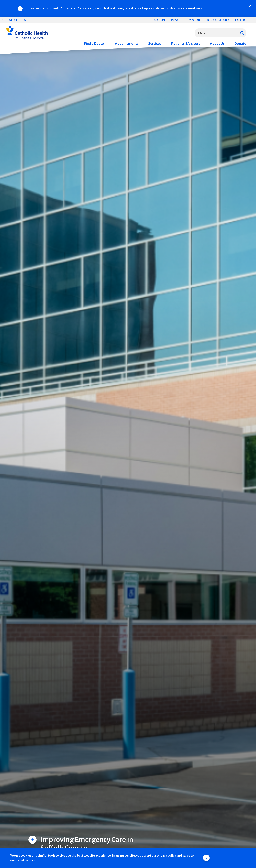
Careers (241, 20)
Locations (159, 20)
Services (155, 43)
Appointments (127, 43)
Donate (240, 43)
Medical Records (218, 20)
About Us (217, 43)
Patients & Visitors (186, 43)
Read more (195, 8)
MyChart (195, 20)
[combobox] (220, 33)
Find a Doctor (95, 43)
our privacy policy (164, 856)
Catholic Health (19, 20)
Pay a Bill (178, 20)
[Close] (250, 6)
